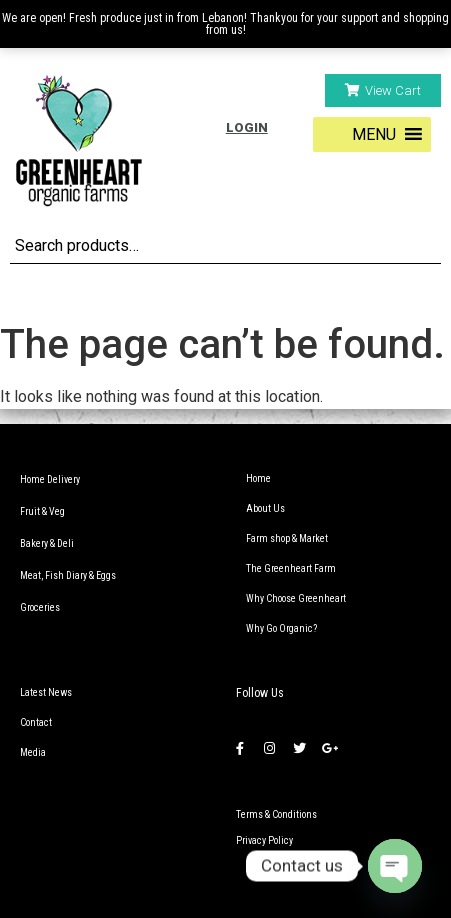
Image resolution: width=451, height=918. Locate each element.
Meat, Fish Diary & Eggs (68, 575)
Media (33, 752)
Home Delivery (50, 479)
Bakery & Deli (47, 543)
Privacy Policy (264, 840)
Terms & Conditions (276, 814)
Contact (36, 722)
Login (247, 127)
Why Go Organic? (281, 628)
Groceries (40, 607)
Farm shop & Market (287, 538)
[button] (383, 90)
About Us (265, 508)
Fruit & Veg (42, 511)
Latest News (46, 692)
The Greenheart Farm (291, 568)
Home (258, 478)
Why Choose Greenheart (296, 598)
